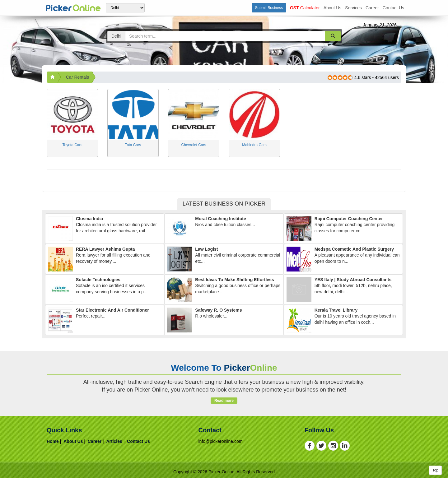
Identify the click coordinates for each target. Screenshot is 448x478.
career (372, 8)
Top (435, 470)
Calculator (305, 8)
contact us (393, 8)
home (53, 441)
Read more (224, 401)
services (353, 8)
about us (333, 8)
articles (114, 441)
